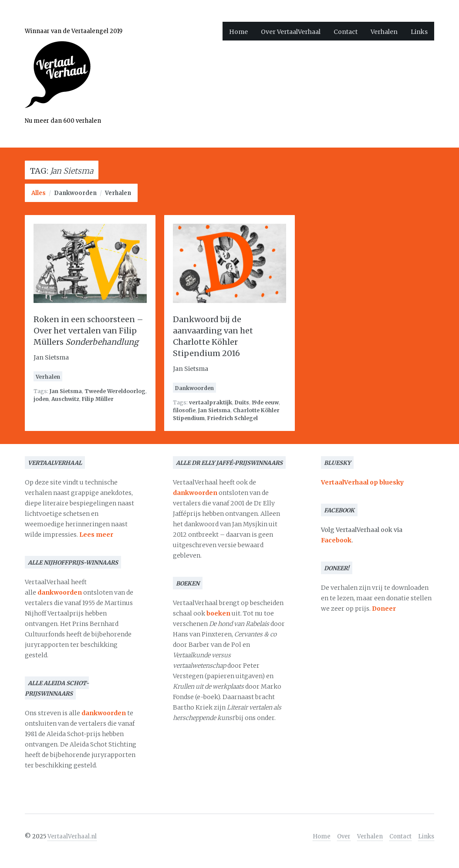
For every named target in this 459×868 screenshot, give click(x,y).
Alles (39, 193)
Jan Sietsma (66, 391)
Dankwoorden (75, 193)
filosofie (184, 410)
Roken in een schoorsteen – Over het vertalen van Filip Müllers (88, 331)
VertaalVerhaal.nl (72, 836)
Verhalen (384, 32)
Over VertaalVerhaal (291, 32)
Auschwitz (65, 399)
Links (419, 32)
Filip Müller (98, 399)
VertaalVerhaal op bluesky (362, 482)
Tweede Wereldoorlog (115, 391)
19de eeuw (265, 402)
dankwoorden (60, 592)
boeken (218, 613)
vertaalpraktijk (211, 402)
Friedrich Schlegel (233, 418)
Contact (346, 32)
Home (238, 32)
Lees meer (96, 535)
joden (41, 399)
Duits (242, 402)
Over (344, 836)
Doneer (384, 609)
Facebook (336, 540)
